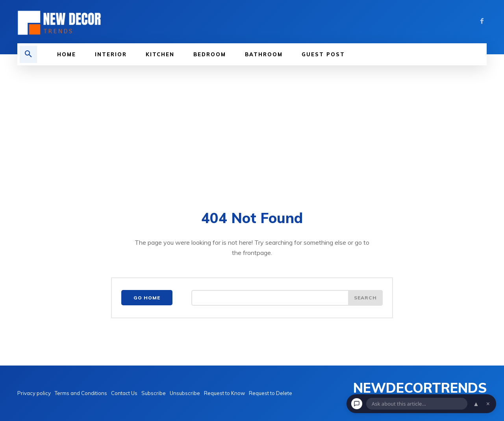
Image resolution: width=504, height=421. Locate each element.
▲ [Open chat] (476, 404)
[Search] (365, 298)
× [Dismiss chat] (488, 404)
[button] (28, 54)
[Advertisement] (252, 124)
